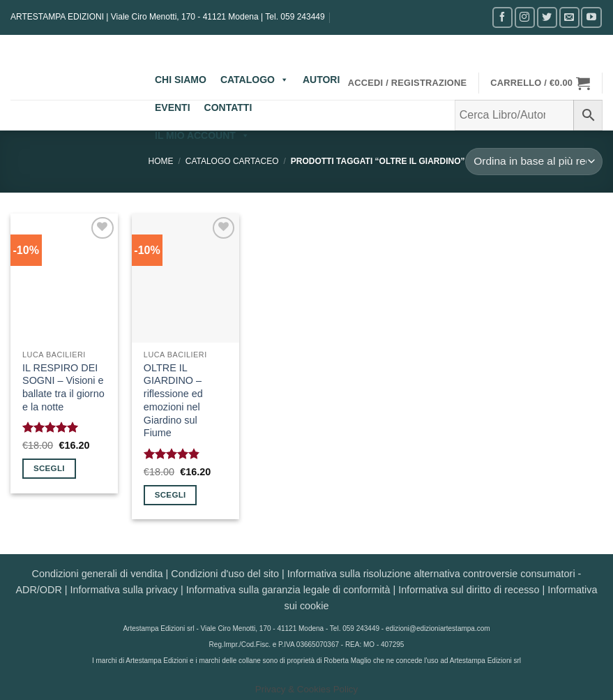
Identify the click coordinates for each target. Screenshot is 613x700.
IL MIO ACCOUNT (202, 135)
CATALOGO (255, 80)
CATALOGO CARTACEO (232, 161)
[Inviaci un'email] (569, 17)
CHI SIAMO (181, 80)
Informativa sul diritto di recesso (469, 590)
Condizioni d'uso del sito (225, 574)
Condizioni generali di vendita (98, 574)
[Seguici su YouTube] (591, 17)
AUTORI (321, 80)
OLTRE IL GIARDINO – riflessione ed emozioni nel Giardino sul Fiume (173, 401)
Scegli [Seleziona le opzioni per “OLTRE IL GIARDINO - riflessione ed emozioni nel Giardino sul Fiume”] (171, 495)
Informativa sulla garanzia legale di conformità (288, 590)
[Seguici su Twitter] (547, 17)
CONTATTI (228, 107)
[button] (408, 83)
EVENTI (173, 107)
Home (161, 161)
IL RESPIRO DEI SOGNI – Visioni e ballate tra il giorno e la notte (63, 387)
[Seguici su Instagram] (525, 17)
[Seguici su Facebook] (502, 17)
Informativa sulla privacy (124, 590)
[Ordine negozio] (534, 162)
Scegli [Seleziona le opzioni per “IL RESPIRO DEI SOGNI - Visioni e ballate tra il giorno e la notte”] (49, 468)
